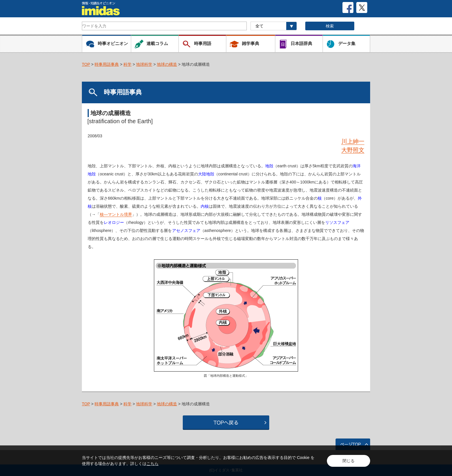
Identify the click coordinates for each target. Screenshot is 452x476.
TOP (86, 64)
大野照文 (353, 150)
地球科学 (144, 64)
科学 (127, 64)
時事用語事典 (107, 64)
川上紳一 (353, 141)
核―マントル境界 (116, 214)
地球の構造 (167, 64)
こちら (152, 464)
